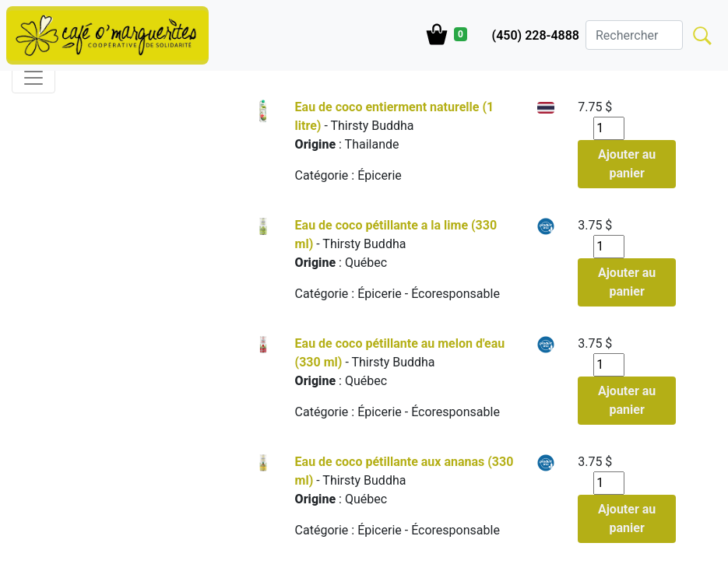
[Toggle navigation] (33, 78)
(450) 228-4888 (536, 35)
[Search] (634, 35)
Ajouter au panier (627, 164)
